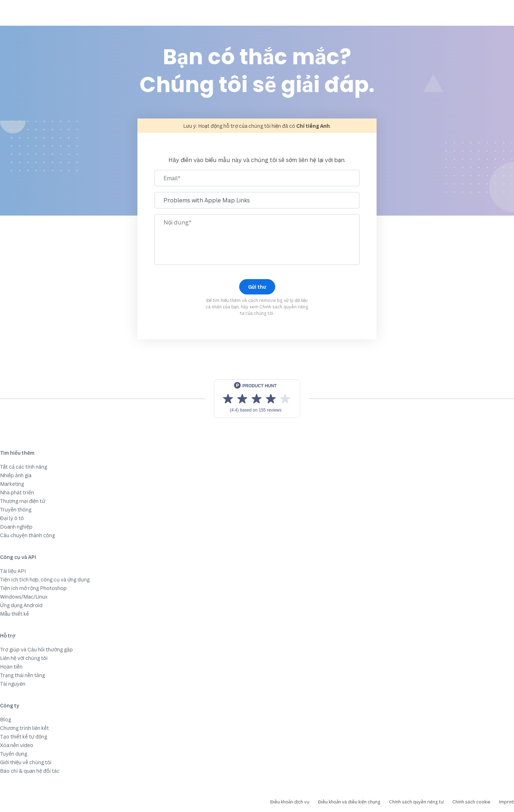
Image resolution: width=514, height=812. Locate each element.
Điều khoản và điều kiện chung (349, 802)
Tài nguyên (13, 684)
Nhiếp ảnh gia (16, 475)
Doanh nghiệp (16, 527)
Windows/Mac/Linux (24, 597)
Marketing (12, 484)
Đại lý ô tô (12, 518)
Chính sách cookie (471, 802)
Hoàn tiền (11, 667)
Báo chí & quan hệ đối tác (30, 771)
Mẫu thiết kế (14, 614)
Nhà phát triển (17, 492)
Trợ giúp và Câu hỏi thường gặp (36, 649)
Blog (6, 719)
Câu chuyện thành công (27, 535)
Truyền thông (16, 510)
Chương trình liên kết (24, 728)
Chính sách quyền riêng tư (416, 802)
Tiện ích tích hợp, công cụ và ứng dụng (45, 579)
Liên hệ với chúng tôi (24, 658)
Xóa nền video (17, 745)
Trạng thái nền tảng (22, 675)
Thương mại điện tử (23, 501)
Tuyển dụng (14, 754)
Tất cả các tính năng (24, 467)
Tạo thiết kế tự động (24, 737)
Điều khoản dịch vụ (290, 802)
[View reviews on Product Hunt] (257, 399)
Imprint (507, 802)
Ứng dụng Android (21, 605)
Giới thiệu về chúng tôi (26, 762)
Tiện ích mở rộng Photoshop (33, 588)
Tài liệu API (13, 571)
